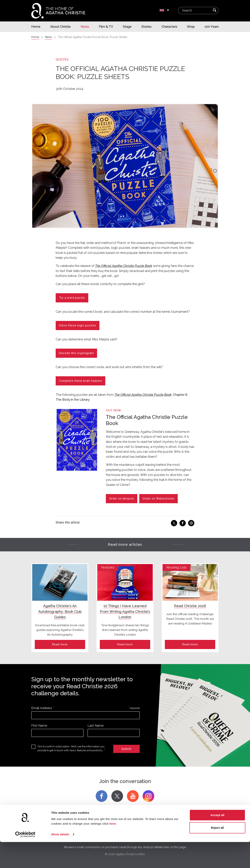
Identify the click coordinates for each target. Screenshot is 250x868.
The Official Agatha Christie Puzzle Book (124, 266)
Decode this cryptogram (76, 353)
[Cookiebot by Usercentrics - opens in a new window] (25, 860)
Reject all (217, 854)
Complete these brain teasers (80, 381)
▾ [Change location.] (168, 10)
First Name (39, 726)
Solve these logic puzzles (78, 325)
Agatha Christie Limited (58, 829)
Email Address (42, 708)
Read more (60, 644)
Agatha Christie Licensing (96, 829)
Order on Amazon (122, 499)
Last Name (96, 726)
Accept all (217, 841)
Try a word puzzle (72, 298)
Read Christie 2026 (190, 606)
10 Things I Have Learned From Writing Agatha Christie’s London (125, 612)
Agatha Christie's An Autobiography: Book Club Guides (60, 612)
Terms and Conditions (193, 829)
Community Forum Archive (136, 829)
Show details (60, 860)
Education (166, 829)
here (113, 850)
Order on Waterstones (158, 499)
